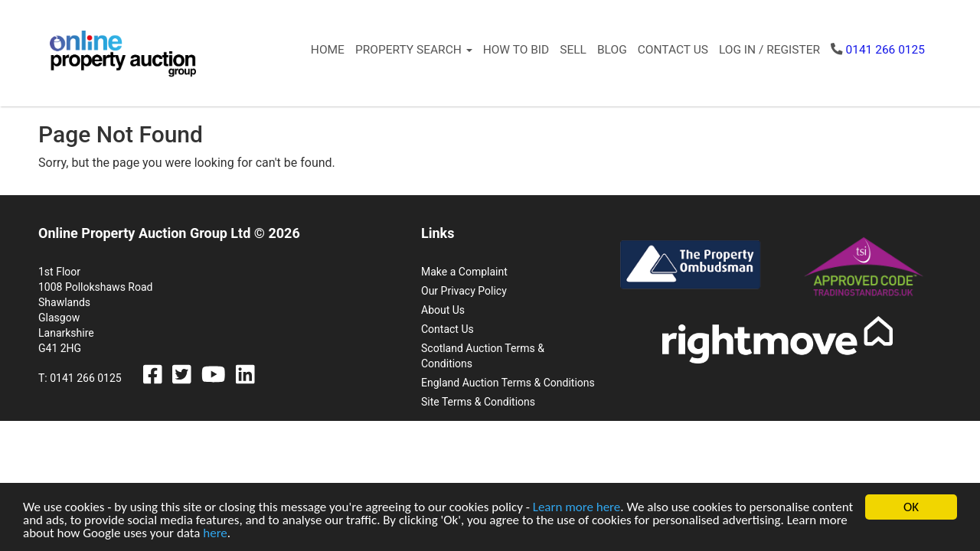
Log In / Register (769, 50)
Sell (573, 50)
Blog (612, 50)
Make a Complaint (464, 272)
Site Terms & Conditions (478, 402)
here (215, 534)
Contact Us (673, 50)
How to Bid (516, 50)
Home (328, 50)
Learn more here (577, 508)
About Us (443, 310)
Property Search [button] (414, 50)
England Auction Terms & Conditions (508, 383)
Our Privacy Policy (464, 291)
